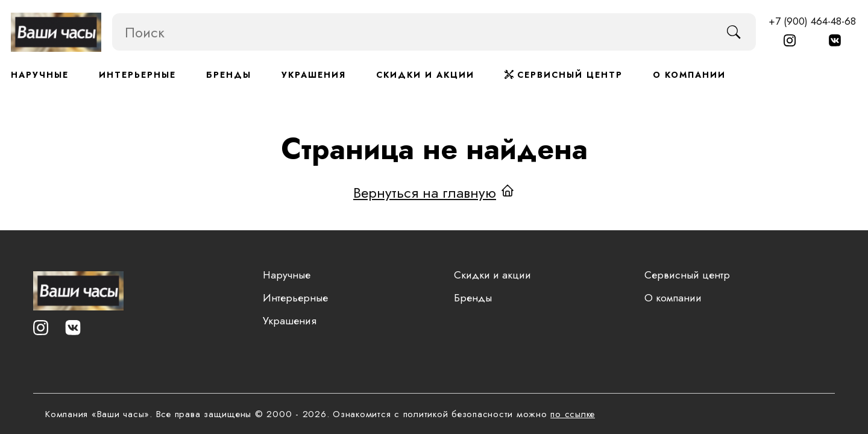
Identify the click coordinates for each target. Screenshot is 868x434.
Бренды (229, 75)
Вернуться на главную (425, 192)
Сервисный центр (564, 75)
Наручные (40, 75)
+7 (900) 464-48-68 (812, 21)
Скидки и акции (425, 75)
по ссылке (573, 414)
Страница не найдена (434, 149)
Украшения (314, 75)
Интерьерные (137, 75)
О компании (689, 75)
